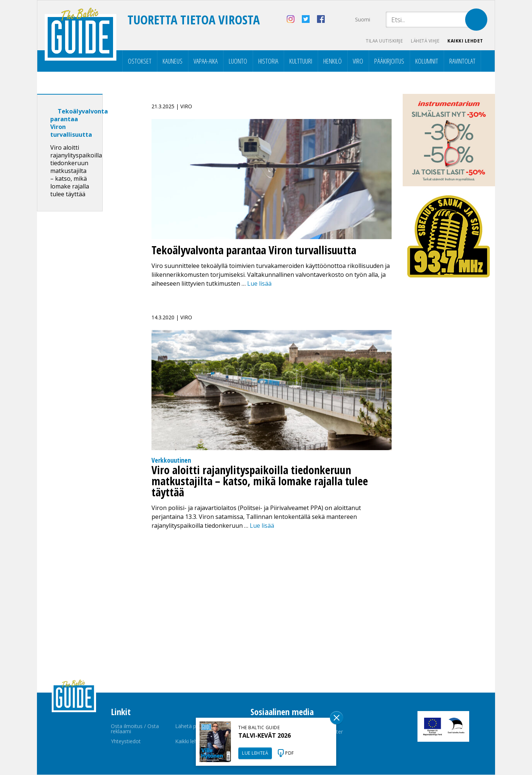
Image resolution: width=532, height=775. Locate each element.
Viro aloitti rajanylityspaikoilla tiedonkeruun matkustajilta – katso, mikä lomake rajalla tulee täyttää (76, 171)
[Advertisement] (83, 334)
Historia (268, 61)
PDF (290, 753)
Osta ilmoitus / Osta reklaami (135, 729)
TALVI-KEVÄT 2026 (265, 735)
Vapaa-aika (206, 61)
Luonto (238, 61)
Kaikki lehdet (465, 41)
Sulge (337, 718)
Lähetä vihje (424, 41)
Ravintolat (462, 61)
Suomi (363, 19)
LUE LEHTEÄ (255, 753)
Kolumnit (427, 61)
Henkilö (332, 61)
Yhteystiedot (126, 742)
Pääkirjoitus (389, 61)
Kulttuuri (301, 61)
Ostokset (140, 61)
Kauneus (173, 61)
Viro (358, 61)
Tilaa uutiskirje (381, 41)
